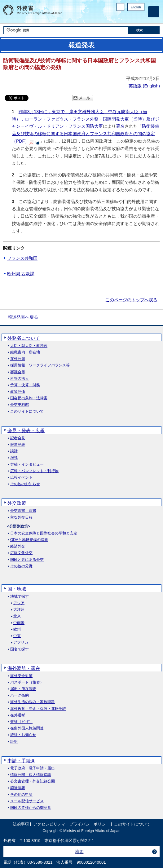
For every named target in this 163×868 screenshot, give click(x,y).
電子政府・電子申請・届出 (33, 768)
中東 (17, 636)
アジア (19, 603)
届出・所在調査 (23, 689)
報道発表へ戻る (23, 317)
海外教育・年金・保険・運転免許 (38, 709)
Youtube (141, 17)
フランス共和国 (22, 258)
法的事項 (21, 824)
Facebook (125, 17)
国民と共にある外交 (27, 560)
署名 (120, 126)
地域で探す (20, 597)
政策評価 (18, 392)
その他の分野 (21, 566)
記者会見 (18, 438)
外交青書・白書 (23, 511)
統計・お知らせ (23, 735)
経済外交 (18, 546)
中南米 (19, 623)
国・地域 (17, 589)
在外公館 (18, 359)
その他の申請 (21, 795)
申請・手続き (21, 761)
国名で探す (20, 649)
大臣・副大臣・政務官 (29, 346)
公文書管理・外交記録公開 (33, 781)
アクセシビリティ (49, 824)
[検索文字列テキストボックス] (66, 30)
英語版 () (144, 86)
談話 (14, 451)
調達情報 (18, 788)
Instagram (133, 17)
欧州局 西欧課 (21, 274)
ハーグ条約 (20, 695)
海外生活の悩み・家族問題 (33, 702)
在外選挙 (18, 715)
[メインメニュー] (154, 12)
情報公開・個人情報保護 (31, 775)
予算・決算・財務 (25, 385)
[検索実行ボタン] (144, 30)
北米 (17, 616)
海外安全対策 (21, 676)
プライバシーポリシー (90, 824)
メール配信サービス (27, 801)
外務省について (24, 338)
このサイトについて (27, 412)
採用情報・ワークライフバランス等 (40, 365)
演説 (14, 458)
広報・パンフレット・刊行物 (34, 471)
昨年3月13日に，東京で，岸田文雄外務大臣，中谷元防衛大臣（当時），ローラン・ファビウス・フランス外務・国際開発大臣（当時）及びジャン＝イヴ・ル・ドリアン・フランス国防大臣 (86, 119)
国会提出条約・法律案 (29, 398)
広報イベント (21, 478)
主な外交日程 (21, 518)
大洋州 (19, 610)
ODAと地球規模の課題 (29, 540)
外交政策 (17, 503)
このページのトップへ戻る (131, 300)
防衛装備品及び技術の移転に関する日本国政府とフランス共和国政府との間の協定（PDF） (86, 134)
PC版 (120, 7)
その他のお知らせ (25, 484)
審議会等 (18, 372)
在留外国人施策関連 (27, 728)
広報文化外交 (21, 553)
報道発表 (18, 445)
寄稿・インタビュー (27, 465)
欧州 (17, 629)
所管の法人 (20, 379)
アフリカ (21, 642)
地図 (79, 852)
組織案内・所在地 (25, 352)
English (136, 7)
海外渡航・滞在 (24, 668)
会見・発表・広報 (26, 430)
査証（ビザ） (21, 722)
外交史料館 (20, 405)
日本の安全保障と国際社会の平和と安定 (44, 533)
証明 (14, 742)
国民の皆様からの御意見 (31, 808)
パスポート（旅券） (27, 682)
